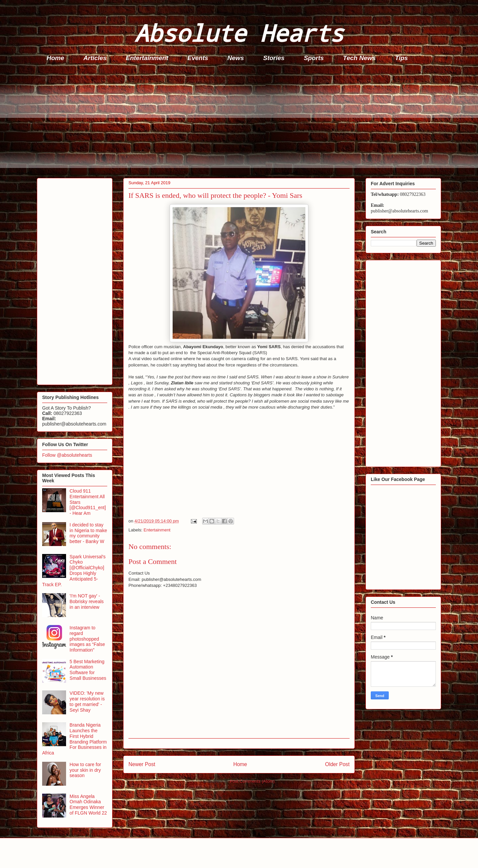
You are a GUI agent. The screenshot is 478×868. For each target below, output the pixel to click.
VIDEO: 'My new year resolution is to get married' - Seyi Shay (87, 701)
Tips (401, 58)
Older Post (337, 764)
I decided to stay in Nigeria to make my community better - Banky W (88, 533)
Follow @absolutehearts (67, 455)
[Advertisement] (236, 121)
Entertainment (147, 58)
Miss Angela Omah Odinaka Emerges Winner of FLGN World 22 (88, 805)
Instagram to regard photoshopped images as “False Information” (87, 639)
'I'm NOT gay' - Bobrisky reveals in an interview (87, 601)
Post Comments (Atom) (252, 781)
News (236, 58)
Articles (95, 58)
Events (198, 58)
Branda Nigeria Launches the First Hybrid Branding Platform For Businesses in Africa (75, 739)
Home (56, 58)
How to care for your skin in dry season (85, 770)
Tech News (359, 58)
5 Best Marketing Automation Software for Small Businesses (88, 670)
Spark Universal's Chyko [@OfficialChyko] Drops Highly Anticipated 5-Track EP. (74, 571)
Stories (274, 58)
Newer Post (142, 764)
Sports (314, 58)
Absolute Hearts (239, 33)
